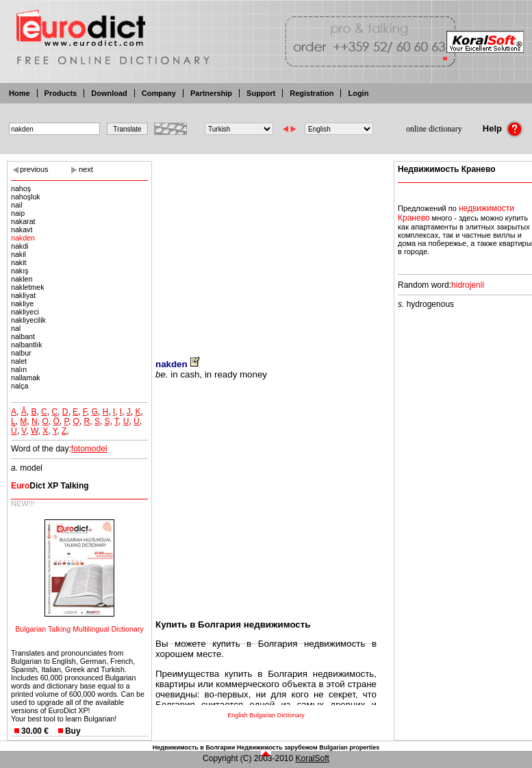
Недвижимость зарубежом (277, 747)
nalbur (21, 353)
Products (61, 93)
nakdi (20, 246)
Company (159, 93)
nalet (19, 361)
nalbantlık (27, 345)
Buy (73, 731)
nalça (20, 386)
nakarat (23, 221)
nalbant (23, 336)
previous (34, 169)
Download (109, 93)
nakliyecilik (28, 320)
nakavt (22, 230)
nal (16, 328)
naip (18, 213)
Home (20, 93)
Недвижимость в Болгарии (194, 747)
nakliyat (23, 295)
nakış (20, 271)
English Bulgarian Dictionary (266, 715)
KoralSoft (313, 758)
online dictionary (434, 129)
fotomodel (89, 449)
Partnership (211, 93)
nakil (18, 254)
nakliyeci (25, 312)
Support (261, 93)
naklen (22, 279)
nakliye (22, 304)
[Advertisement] (266, 250)
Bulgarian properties (349, 747)
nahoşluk (26, 197)
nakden (23, 238)
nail (17, 205)
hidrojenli (468, 285)
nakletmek (28, 287)
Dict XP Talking (50, 486)
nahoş (21, 188)
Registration (312, 93)
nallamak (26, 377)
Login (358, 93)
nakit (19, 262)
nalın (19, 369)
